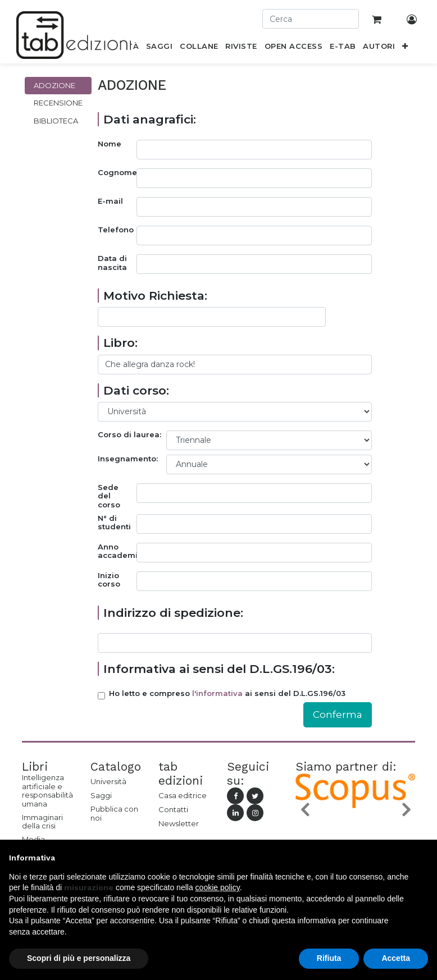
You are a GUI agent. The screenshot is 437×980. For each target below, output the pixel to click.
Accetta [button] (396, 958)
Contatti (173, 809)
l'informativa (217, 693)
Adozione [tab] (54, 85)
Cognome (117, 173)
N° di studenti (114, 523)
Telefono (116, 230)
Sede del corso (109, 496)
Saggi (101, 795)
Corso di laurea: (129, 435)
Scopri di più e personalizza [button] (79, 958)
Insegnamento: (128, 459)
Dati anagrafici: (150, 119)
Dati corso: (136, 390)
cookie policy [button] (218, 887)
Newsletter (179, 823)
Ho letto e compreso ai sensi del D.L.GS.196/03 (227, 693)
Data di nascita (112, 263)
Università (108, 781)
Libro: (120, 343)
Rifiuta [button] (329, 958)
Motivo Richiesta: (155, 296)
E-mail (110, 201)
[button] (405, 48)
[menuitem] (160, 48)
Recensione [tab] (58, 103)
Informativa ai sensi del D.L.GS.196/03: (219, 669)
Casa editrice (183, 795)
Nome (110, 144)
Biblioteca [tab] (56, 121)
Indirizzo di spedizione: (173, 613)
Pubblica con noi (114, 813)
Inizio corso (109, 580)
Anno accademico (117, 551)
